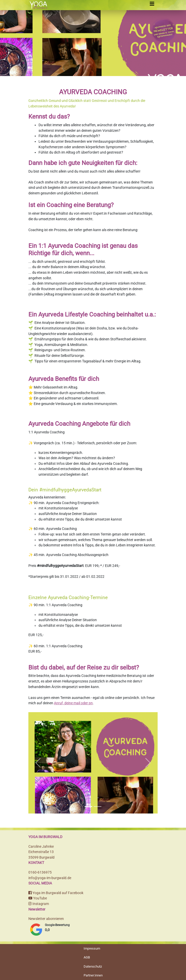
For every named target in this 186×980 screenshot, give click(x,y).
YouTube (38, 898)
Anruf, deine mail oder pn (73, 703)
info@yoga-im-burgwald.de (50, 878)
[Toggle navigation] (152, 4)
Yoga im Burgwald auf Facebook (56, 893)
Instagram (39, 904)
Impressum (92, 948)
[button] (38, 763)
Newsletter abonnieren (46, 919)
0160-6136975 (40, 872)
